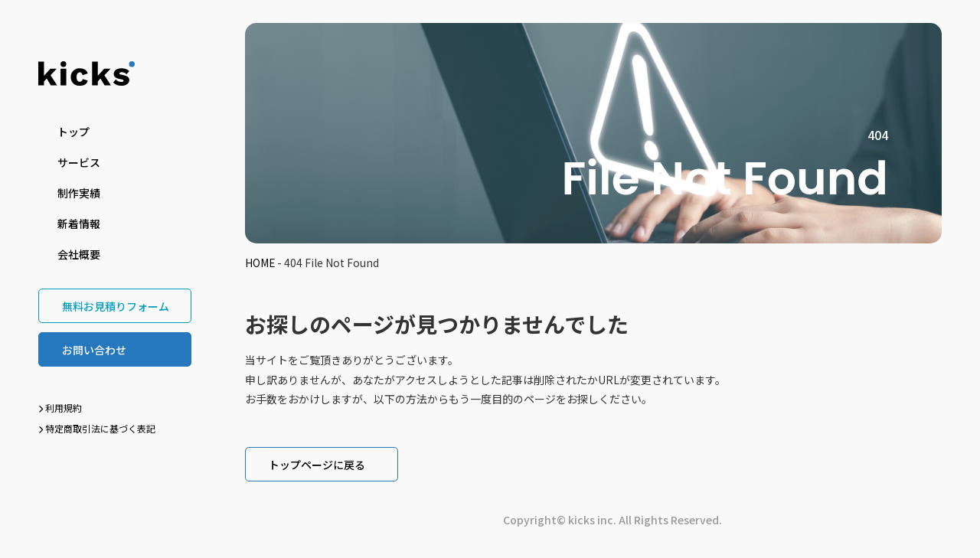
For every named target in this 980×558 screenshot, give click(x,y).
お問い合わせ (94, 350)
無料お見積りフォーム (116, 306)
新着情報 (79, 224)
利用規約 (60, 408)
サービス (79, 162)
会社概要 (79, 254)
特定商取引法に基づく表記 (97, 428)
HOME (260, 263)
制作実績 (79, 193)
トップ (73, 132)
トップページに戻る (317, 465)
